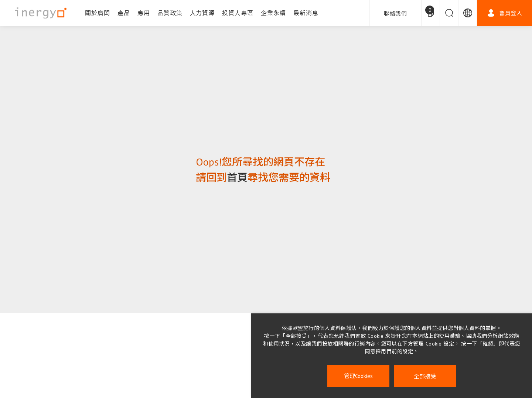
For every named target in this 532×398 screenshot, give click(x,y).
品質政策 (170, 13)
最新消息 (306, 13)
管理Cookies (358, 376)
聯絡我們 (395, 13)
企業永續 (273, 13)
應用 (144, 13)
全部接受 (425, 376)
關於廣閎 (98, 13)
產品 (124, 13)
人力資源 (202, 13)
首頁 (237, 177)
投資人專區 (238, 13)
